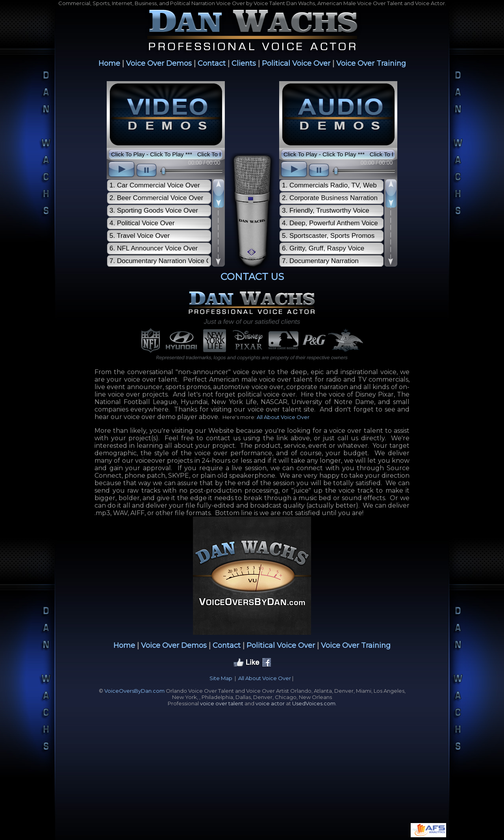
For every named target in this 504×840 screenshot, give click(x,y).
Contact (212, 63)
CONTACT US (252, 277)
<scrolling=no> (166, 174)
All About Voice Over (283, 417)
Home (109, 63)
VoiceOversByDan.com (134, 691)
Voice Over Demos (159, 63)
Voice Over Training (371, 63)
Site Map (221, 678)
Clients (244, 63)
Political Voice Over (296, 63)
